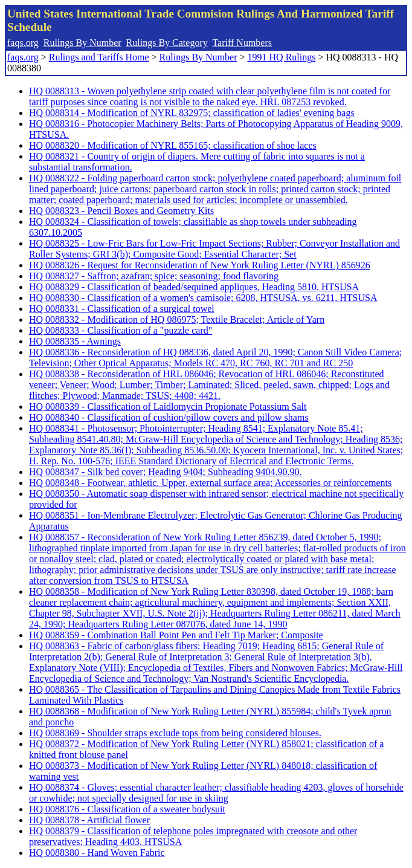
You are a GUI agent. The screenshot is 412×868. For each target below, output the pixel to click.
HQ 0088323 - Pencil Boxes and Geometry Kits (121, 211)
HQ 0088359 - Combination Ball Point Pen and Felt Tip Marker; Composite (176, 635)
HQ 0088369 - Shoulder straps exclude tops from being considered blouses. (175, 733)
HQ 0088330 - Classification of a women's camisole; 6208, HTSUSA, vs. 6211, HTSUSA (203, 298)
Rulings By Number (82, 43)
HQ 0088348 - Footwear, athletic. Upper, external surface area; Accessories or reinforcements (210, 483)
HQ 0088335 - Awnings (75, 341)
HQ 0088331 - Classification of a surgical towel (122, 309)
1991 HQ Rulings (282, 57)
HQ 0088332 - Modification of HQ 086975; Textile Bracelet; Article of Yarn (177, 319)
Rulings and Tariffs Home (99, 57)
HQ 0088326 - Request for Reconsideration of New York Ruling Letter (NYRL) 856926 (200, 265)
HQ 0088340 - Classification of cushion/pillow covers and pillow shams (169, 417)
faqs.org (23, 43)
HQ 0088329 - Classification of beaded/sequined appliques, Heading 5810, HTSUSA (194, 287)
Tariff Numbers (242, 43)
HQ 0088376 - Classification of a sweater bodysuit (127, 809)
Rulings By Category (167, 43)
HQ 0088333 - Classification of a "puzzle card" (121, 330)
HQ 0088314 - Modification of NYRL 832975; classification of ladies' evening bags (192, 113)
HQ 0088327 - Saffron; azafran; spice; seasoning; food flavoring (154, 276)
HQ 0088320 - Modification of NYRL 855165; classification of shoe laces (173, 145)
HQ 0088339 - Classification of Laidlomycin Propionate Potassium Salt (168, 406)
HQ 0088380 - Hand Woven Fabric (97, 853)
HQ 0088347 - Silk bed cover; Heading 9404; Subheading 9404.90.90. (166, 472)
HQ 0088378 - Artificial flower (89, 820)
